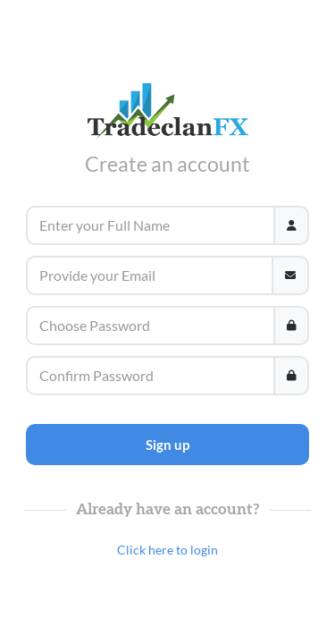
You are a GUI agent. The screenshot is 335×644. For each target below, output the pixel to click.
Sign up (167, 445)
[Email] (150, 275)
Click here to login (167, 550)
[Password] (151, 326)
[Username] (151, 225)
